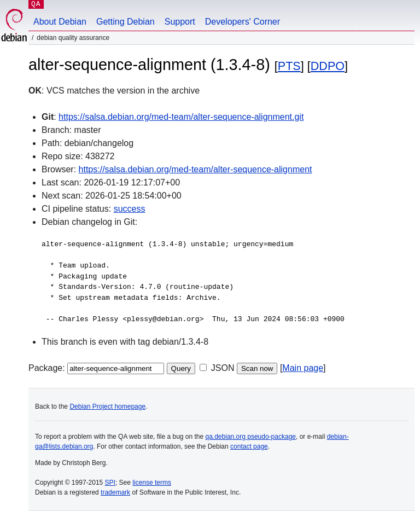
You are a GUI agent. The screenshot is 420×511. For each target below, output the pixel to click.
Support (180, 22)
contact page (249, 446)
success (130, 209)
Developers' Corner (243, 22)
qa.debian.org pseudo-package (251, 437)
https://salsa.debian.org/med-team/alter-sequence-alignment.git (181, 117)
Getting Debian (126, 22)
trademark (115, 492)
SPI (110, 483)
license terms (152, 483)
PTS (289, 66)
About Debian (60, 22)
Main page (303, 368)
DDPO (328, 66)
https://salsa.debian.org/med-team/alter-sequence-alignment (196, 169)
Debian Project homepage (107, 407)
